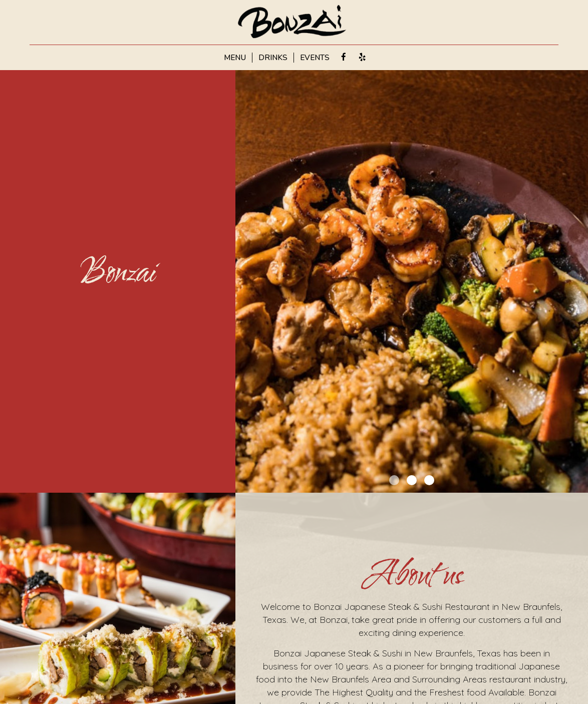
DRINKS (273, 58)
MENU (235, 58)
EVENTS (315, 58)
